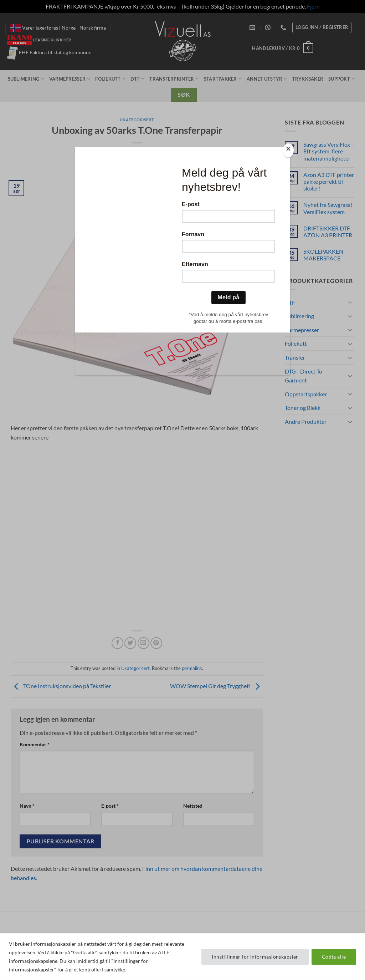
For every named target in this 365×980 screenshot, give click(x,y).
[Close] (288, 150)
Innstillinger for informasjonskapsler (255, 957)
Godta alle (334, 957)
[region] (182, 957)
